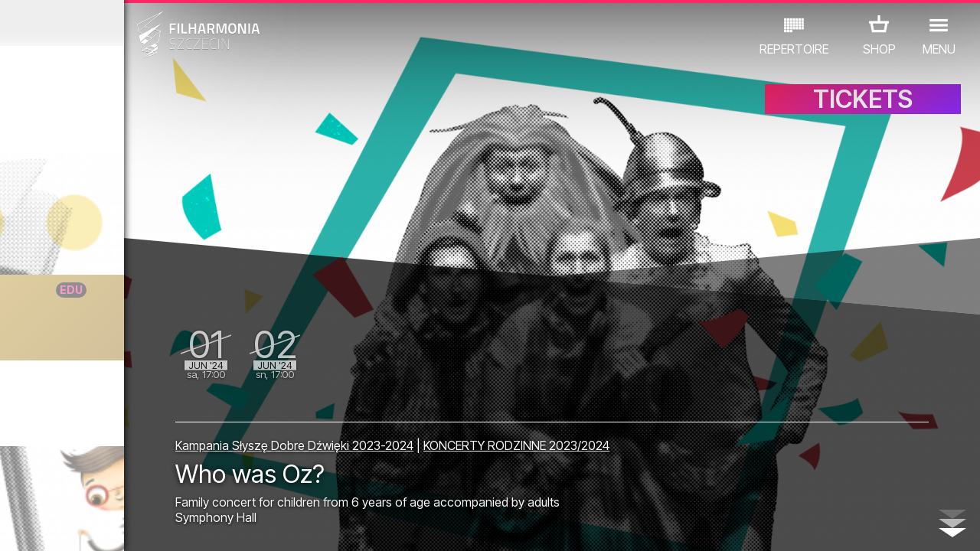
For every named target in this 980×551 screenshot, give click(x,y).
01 (15, 525)
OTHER (124, 484)
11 (212, 525)
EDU (119, 463)
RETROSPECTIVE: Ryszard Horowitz (142, 398)
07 (134, 525)
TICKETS (863, 113)
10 (193, 525)
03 (54, 525)
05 (94, 525)
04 (74, 525)
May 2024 (127, 23)
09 (173, 525)
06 (113, 525)
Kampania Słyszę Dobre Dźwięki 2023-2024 (418, 438)
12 (232, 525)
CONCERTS (58, 463)
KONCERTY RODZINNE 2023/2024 (640, 438)
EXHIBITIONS (185, 463)
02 (35, 525)
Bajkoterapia (126, 320)
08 (153, 525)
